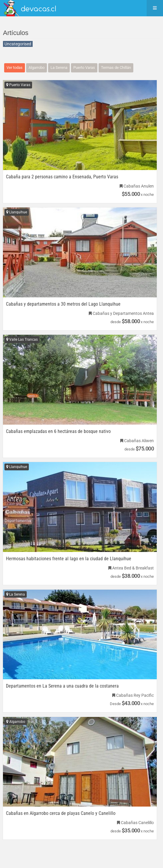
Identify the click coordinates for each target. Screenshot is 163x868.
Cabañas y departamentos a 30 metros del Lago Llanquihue (63, 304)
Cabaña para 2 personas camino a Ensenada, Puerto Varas (62, 177)
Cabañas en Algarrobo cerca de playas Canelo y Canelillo (61, 813)
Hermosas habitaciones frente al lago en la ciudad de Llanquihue (69, 559)
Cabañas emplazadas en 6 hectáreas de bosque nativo (58, 431)
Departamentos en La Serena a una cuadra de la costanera (62, 686)
